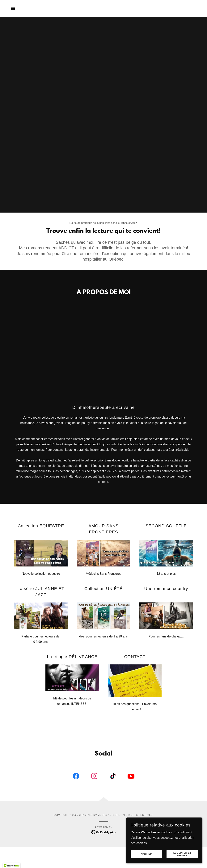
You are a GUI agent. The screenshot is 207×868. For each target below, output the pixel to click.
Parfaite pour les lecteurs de (41, 636)
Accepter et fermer (182, 854)
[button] (13, 8)
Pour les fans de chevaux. (166, 636)
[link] (76, 777)
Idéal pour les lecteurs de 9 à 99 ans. (103, 636)
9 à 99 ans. (41, 642)
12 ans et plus (166, 574)
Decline (146, 854)
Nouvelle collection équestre (41, 574)
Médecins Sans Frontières (103, 574)
